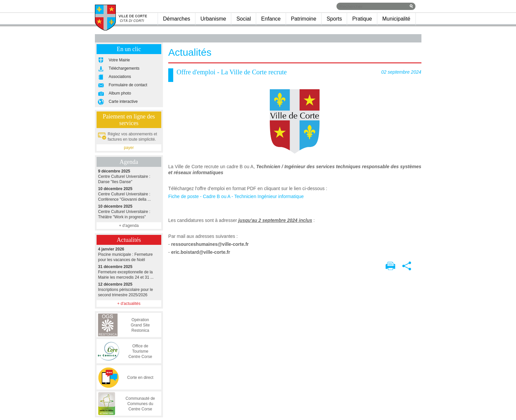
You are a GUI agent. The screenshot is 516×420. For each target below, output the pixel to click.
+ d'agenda (129, 226)
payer (129, 148)
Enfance (271, 19)
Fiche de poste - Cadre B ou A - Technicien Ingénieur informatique (236, 196)
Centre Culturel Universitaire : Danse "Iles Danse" (129, 176)
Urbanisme (213, 19)
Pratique (362, 19)
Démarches (177, 19)
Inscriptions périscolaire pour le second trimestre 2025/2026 (129, 289)
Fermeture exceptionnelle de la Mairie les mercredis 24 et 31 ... (129, 272)
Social (244, 19)
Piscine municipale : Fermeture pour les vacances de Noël (129, 254)
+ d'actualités (129, 304)
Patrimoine (304, 19)
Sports (334, 19)
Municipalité (396, 19)
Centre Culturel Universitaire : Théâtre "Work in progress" (129, 211)
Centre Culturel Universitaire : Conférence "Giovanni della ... (129, 194)
